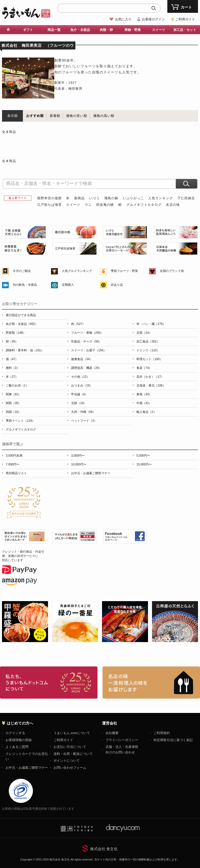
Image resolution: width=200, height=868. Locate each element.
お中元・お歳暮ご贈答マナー (91, 473)
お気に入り (123, 19)
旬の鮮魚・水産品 (25, 285)
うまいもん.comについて (72, 733)
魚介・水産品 (80, 30)
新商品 (79, 198)
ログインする (15, 733)
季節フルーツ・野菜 (124, 271)
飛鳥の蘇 (111, 198)
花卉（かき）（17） (150, 377)
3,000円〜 (78, 456)
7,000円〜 (13, 464)
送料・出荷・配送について (73, 754)
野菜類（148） (16, 333)
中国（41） (144, 403)
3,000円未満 (14, 456)
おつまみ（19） (82, 385)
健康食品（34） (82, 359)
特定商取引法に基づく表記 (173, 740)
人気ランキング (161, 198)
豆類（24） (144, 333)
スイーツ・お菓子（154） (89, 350)
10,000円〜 (79, 464)
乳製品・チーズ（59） (86, 342)
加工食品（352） (148, 342)
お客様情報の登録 (19, 740)
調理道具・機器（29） (86, 368)
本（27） (12, 377)
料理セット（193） (149, 359)
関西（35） (13, 403)
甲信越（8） (80, 394)
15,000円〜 (144, 464)
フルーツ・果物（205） (87, 333)
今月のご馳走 (22, 271)
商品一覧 (54, 30)
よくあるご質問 (17, 747)
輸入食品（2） (146, 412)
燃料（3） (13, 368)
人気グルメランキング (77, 271)
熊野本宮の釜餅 (49, 198)
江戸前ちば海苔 (49, 205)
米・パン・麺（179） (151, 324)
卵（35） (12, 342)
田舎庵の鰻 (105, 205)
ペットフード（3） (84, 421)
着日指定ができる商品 (21, 315)
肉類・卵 (106, 30)
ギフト (28, 30)
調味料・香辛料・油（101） (25, 350)
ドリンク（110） (148, 350)
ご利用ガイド (185, 19)
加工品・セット (185, 30)
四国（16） (13, 412)
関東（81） (13, 394)
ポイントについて (67, 761)
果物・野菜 (133, 30)
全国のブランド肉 (172, 271)
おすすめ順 (35, 116)
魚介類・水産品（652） (22, 324)
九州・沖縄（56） (83, 412)
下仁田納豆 (186, 198)
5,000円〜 (143, 456)
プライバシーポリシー (122, 740)
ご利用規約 (162, 733)
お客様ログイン (153, 19)
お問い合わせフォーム (70, 768)
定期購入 (68, 285)
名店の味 (173, 205)
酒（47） (12, 359)
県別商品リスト (16, 473)
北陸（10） (79, 403)
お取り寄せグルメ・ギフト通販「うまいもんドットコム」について (49, 683)
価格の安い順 (77, 116)
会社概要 (112, 733)
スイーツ (159, 30)
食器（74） (144, 368)
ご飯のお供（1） (17, 385)
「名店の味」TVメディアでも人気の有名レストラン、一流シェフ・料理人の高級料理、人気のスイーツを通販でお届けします (151, 683)
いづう (94, 198)
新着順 (55, 116)
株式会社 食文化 (104, 849)
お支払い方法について (70, 747)
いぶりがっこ (133, 198)
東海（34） (144, 394)
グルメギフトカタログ (144, 205)
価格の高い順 (104, 116)
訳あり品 (117, 285)
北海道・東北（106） (151, 385)
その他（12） (80, 377)
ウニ (88, 205)
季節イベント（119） (20, 421)
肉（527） (78, 324)
